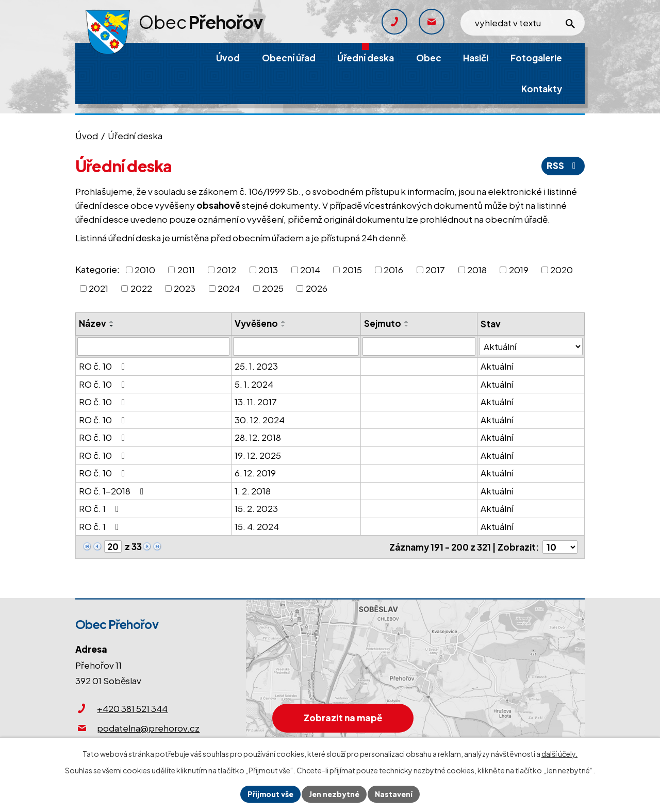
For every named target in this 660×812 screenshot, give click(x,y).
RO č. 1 (101, 508)
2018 (477, 270)
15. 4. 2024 (257, 526)
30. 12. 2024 (260, 420)
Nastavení (394, 794)
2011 (186, 270)
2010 (145, 270)
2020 (562, 270)
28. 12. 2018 (258, 437)
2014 (310, 270)
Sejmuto (383, 323)
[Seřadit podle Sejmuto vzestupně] (407, 322)
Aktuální (497, 366)
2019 (519, 270)
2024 (229, 288)
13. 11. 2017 (256, 402)
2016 (393, 270)
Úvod (87, 136)
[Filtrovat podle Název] (153, 346)
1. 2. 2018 (253, 491)
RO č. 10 (104, 366)
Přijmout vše (270, 794)
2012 (226, 270)
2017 (435, 270)
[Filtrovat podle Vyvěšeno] (296, 346)
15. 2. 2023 (256, 508)
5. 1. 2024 (254, 384)
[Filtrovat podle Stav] (531, 346)
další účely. (559, 754)
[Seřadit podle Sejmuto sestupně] (407, 326)
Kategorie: (97, 269)
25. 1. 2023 (256, 366)
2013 (268, 270)
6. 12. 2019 (255, 473)
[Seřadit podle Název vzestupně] (112, 322)
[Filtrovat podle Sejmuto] (419, 346)
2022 (141, 288)
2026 (317, 288)
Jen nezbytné (334, 794)
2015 (352, 270)
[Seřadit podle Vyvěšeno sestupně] (284, 326)
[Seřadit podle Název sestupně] (112, 326)
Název (93, 323)
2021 (98, 288)
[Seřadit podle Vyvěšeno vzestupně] (284, 322)
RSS (563, 165)
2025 (273, 288)
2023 (185, 288)
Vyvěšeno (256, 323)
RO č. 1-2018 (113, 491)
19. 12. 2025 (258, 455)
